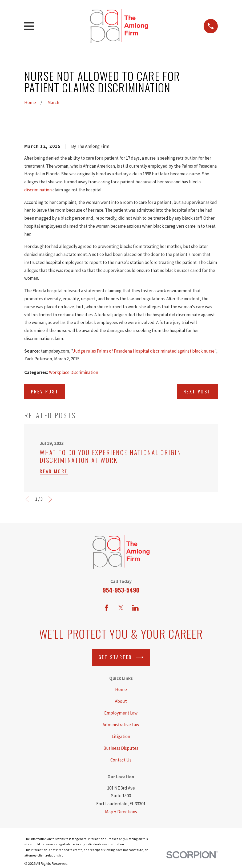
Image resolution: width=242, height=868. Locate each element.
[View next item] (50, 499)
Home (121, 689)
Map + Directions (121, 812)
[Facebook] (107, 608)
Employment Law (121, 713)
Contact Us (121, 760)
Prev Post (45, 391)
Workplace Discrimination (74, 372)
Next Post (197, 391)
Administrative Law (121, 725)
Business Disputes (121, 748)
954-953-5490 (121, 590)
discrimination (38, 190)
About (121, 701)
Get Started (121, 657)
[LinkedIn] (135, 608)
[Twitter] (121, 608)
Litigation (121, 736)
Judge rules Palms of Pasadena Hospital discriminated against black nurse (144, 351)
